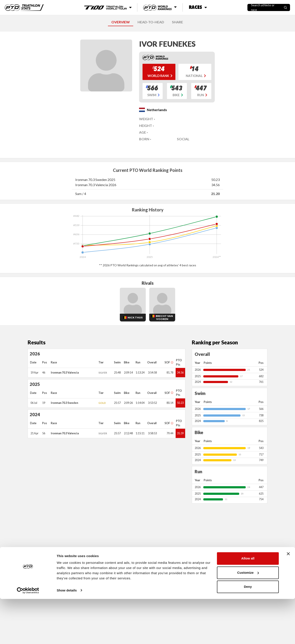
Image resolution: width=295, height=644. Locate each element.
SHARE (177, 22)
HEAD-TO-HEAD (151, 22)
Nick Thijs (135, 317)
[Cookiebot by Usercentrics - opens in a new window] (28, 636)
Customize (248, 618)
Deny (248, 632)
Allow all (248, 604)
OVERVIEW (121, 22)
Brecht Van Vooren (164, 317)
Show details (67, 635)
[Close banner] (288, 599)
